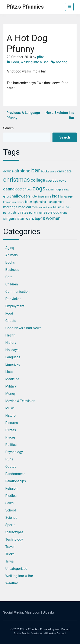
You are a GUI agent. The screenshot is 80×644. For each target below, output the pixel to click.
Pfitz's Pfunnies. (30, 629)
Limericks (13, 364)
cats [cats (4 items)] (68, 171)
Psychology (14, 452)
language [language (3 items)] (66, 196)
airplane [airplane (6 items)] (22, 171)
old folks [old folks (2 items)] (66, 207)
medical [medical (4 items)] (25, 207)
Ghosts (11, 321)
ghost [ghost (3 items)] (7, 196)
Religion (11, 488)
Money (10, 394)
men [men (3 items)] (35, 207)
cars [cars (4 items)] (61, 171)
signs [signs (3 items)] (64, 213)
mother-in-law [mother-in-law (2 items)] (45, 207)
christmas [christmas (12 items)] (17, 180)
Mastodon (32, 612)
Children (12, 284)
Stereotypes (14, 532)
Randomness (15, 474)
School (11, 510)
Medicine (12, 379)
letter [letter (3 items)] (29, 202)
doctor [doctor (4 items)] (20, 189)
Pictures (12, 423)
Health (10, 335)
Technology (14, 539)
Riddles (11, 496)
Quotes (11, 467)
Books (10, 262)
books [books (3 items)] (45, 171)
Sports (10, 525)
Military (11, 386)
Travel (10, 547)
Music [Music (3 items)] (57, 207)
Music (10, 408)
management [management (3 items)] (56, 202)
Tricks (10, 554)
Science (11, 518)
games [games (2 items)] (66, 190)
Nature (10, 416)
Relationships (16, 481)
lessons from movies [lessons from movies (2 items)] (14, 202)
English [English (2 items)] (50, 190)
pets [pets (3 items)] (14, 213)
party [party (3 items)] (7, 213)
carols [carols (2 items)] (53, 172)
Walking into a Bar (34, 62)
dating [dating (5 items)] (9, 189)
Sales (9, 503)
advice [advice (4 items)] (8, 171)
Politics (11, 445)
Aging (10, 248)
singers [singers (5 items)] (10, 218)
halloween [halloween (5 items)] (21, 196)
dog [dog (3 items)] (29, 189)
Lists (9, 372)
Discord (61, 633)
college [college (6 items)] (38, 180)
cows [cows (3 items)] (63, 181)
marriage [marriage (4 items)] (10, 207)
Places (10, 437)
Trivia (9, 561)
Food (15, 62)
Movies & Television (20, 401)
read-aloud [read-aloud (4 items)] (51, 212)
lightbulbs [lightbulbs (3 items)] (39, 202)
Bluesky (49, 612)
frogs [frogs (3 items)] (58, 189)
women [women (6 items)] (53, 218)
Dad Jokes (13, 299)
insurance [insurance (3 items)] (45, 196)
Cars (9, 277)
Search (8, 128)
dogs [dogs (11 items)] (39, 189)
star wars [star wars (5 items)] (26, 218)
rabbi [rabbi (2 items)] (39, 213)
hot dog (62, 62)
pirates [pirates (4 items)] (23, 212)
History (11, 343)
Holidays (12, 350)
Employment (15, 306)
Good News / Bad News (23, 328)
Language (13, 357)
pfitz (40, 57)
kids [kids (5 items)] (56, 196)
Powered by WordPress (54, 629)
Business (12, 270)
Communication (17, 292)
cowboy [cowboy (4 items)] (52, 180)
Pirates (11, 430)
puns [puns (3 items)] (33, 213)
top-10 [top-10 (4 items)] (40, 219)
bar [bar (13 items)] (36, 170)
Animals (12, 255)
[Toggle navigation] (69, 7)
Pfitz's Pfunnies (25, 7)
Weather (12, 583)
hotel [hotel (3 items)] (34, 196)
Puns (9, 459)
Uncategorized (16, 569)
